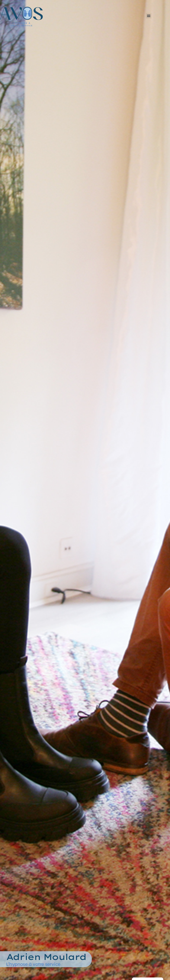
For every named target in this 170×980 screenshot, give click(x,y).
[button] (149, 16)
